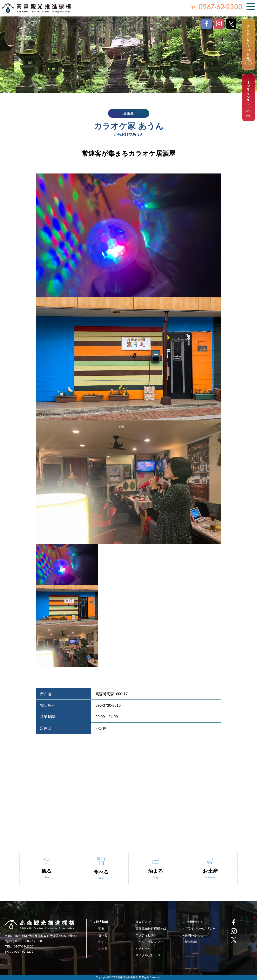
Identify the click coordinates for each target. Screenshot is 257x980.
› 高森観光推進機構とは (150, 928)
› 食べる (102, 935)
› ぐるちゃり (142, 949)
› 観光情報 (101, 922)
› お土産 (102, 949)
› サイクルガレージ (147, 955)
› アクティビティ (145, 935)
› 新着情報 (190, 942)
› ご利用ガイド (193, 922)
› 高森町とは (142, 922)
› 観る (100, 928)
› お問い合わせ (193, 935)
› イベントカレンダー (148, 942)
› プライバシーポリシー (199, 928)
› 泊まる (102, 942)
